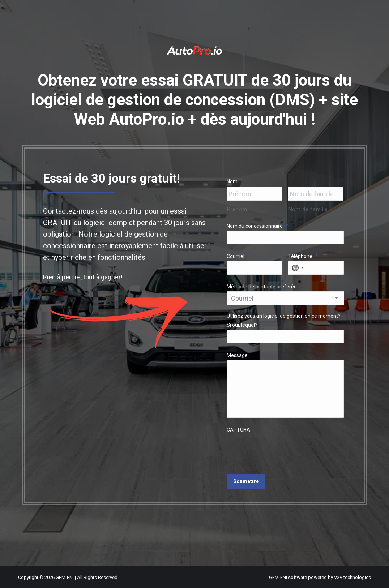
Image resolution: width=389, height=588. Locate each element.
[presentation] (282, 448)
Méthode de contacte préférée (262, 287)
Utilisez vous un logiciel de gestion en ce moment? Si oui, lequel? (284, 320)
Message (237, 355)
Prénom (237, 209)
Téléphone (303, 256)
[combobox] (297, 268)
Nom (235, 181)
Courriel (238, 256)
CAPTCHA (238, 430)
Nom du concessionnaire (257, 226)
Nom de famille (308, 209)
